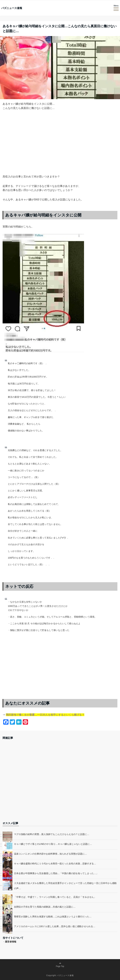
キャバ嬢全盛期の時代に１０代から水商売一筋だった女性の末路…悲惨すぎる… (55, 864)
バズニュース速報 (12, 8)
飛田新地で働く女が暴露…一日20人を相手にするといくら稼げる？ (45, 715)
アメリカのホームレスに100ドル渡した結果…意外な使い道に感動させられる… (55, 926)
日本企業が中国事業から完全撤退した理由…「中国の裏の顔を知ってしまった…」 (56, 873)
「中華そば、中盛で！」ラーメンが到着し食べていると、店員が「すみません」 (55, 897)
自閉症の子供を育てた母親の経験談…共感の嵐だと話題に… (45, 907)
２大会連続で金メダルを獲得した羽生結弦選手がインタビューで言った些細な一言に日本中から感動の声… (65, 886)
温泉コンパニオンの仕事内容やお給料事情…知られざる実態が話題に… (50, 854)
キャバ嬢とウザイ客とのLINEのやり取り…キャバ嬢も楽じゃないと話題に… (53, 844)
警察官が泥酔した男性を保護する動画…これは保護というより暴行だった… (53, 917)
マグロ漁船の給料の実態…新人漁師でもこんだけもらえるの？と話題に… (52, 834)
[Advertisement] (60, 148)
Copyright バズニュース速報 (60, 975)
